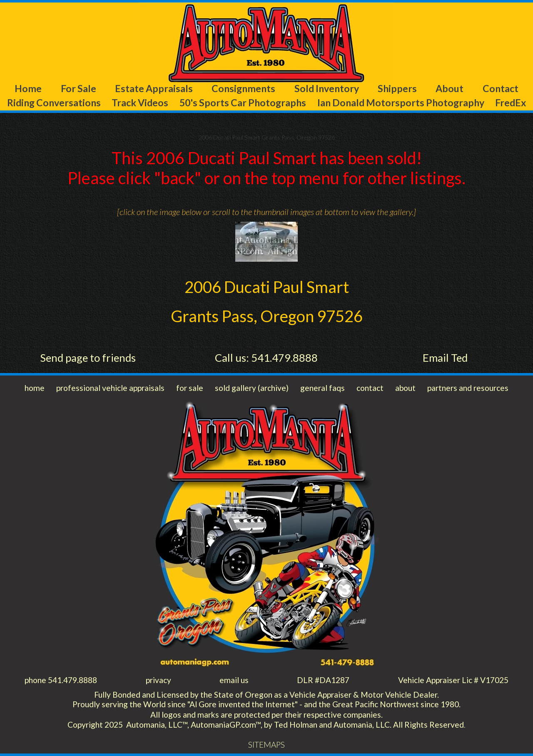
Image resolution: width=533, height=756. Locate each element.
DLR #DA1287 (323, 680)
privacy (158, 680)
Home (28, 88)
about (405, 388)
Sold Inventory (327, 88)
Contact (501, 88)
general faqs (323, 388)
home (35, 388)
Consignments (243, 88)
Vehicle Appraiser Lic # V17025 (453, 680)
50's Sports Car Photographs (243, 103)
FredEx (511, 103)
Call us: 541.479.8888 (266, 358)
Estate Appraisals (154, 88)
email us (234, 680)
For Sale (78, 88)
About (450, 88)
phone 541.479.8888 (61, 680)
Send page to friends (88, 358)
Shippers (397, 88)
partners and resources (468, 388)
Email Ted (445, 358)
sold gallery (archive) (252, 388)
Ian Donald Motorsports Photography (401, 103)
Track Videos (140, 103)
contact (370, 388)
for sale (190, 388)
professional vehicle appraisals (110, 388)
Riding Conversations (54, 103)
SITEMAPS (266, 745)
